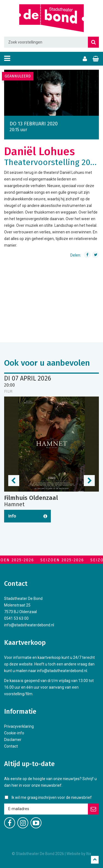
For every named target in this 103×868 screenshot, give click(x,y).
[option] (51, 93)
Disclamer (13, 740)
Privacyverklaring (19, 726)
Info (12, 516)
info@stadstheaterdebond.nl (29, 625)
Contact (11, 746)
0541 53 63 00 (16, 618)
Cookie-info (14, 733)
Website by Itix (79, 854)
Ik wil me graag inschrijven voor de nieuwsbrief (52, 797)
